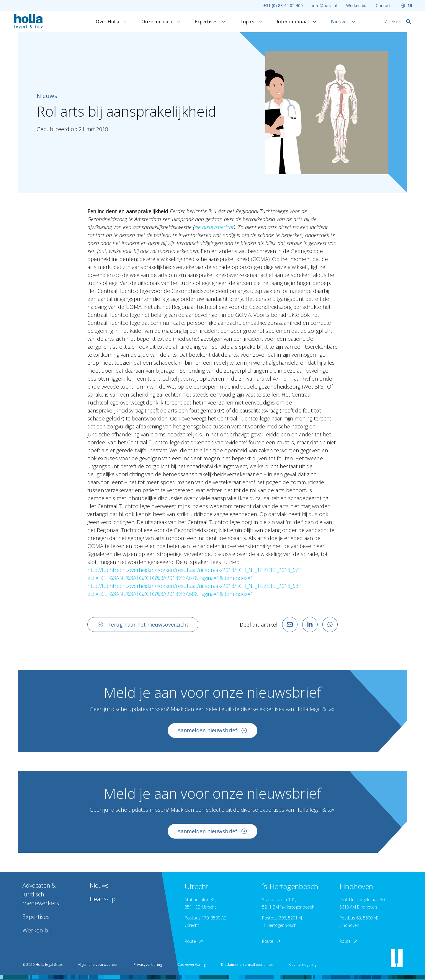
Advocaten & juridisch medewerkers (41, 894)
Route (194, 941)
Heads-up (103, 899)
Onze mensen (161, 22)
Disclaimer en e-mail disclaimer (247, 964)
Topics (251, 22)
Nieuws (343, 22)
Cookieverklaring (192, 964)
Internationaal (297, 22)
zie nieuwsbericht (214, 227)
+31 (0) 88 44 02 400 (283, 5)
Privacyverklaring (148, 964)
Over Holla (111, 22)
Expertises (210, 22)
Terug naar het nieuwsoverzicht (143, 624)
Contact (383, 5)
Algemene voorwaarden (98, 964)
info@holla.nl (325, 5)
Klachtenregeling (303, 964)
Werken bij (356, 5)
